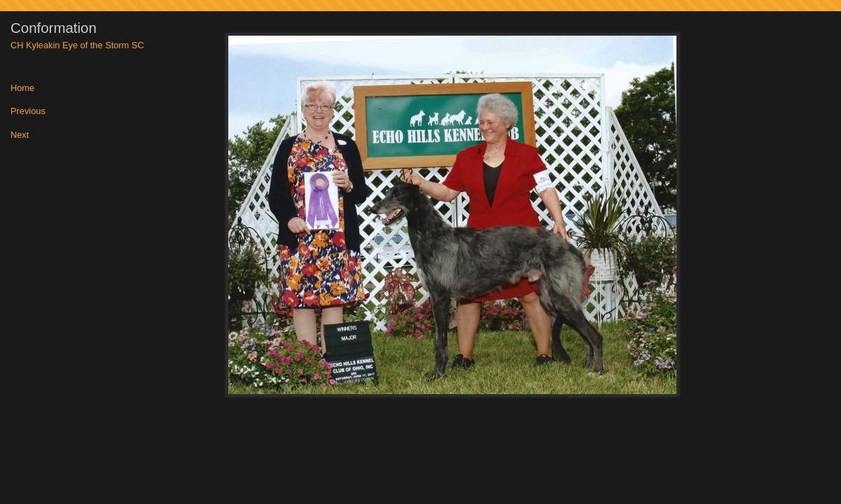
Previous (28, 112)
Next (20, 135)
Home (22, 89)
